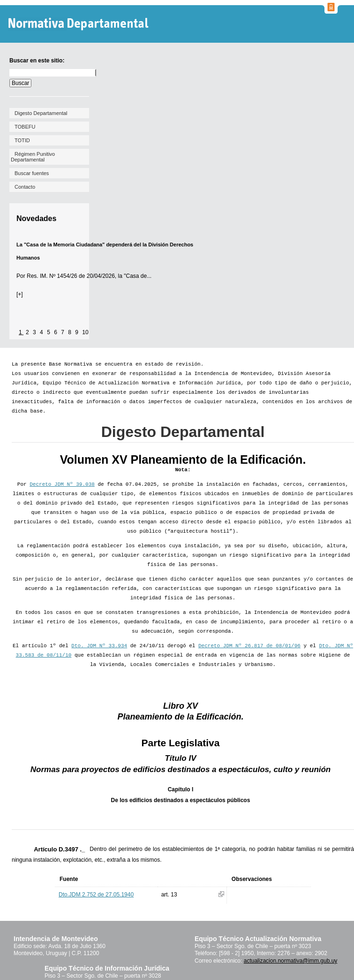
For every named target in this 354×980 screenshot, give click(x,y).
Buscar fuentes (32, 173)
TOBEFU (25, 127)
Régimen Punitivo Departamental (33, 157)
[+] (20, 294)
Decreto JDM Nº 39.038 (62, 484)
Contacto (25, 187)
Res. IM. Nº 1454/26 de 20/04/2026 (71, 276)
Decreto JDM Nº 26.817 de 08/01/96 (249, 646)
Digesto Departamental (41, 113)
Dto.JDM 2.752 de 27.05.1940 (96, 895)
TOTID (22, 140)
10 (85, 332)
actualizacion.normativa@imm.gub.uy (291, 961)
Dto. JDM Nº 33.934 (99, 646)
